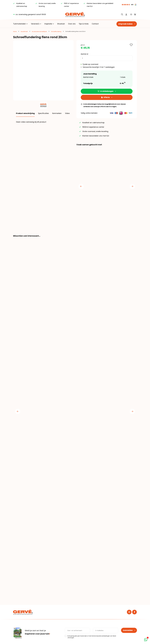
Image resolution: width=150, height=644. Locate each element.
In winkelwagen (105, 91)
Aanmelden (128, 630)
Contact (95, 24)
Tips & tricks (84, 24)
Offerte (105, 97)
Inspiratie (48, 24)
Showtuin (61, 24)
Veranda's (35, 24)
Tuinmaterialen (19, 24)
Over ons (72, 24)
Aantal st (84, 54)
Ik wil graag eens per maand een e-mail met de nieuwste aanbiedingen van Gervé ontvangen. (92, 637)
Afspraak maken (125, 24)
